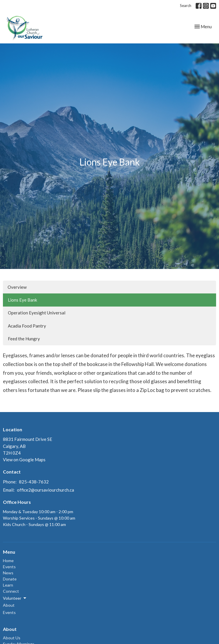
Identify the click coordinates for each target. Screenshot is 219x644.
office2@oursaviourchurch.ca (45, 490)
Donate (10, 579)
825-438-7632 (34, 482)
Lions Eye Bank (22, 300)
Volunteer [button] (15, 598)
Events (9, 567)
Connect (11, 591)
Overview (17, 287)
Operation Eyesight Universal (37, 313)
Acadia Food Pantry (27, 326)
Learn (8, 585)
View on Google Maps (24, 460)
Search (186, 6)
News (8, 573)
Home (8, 561)
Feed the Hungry (24, 339)
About (9, 605)
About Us (12, 638)
